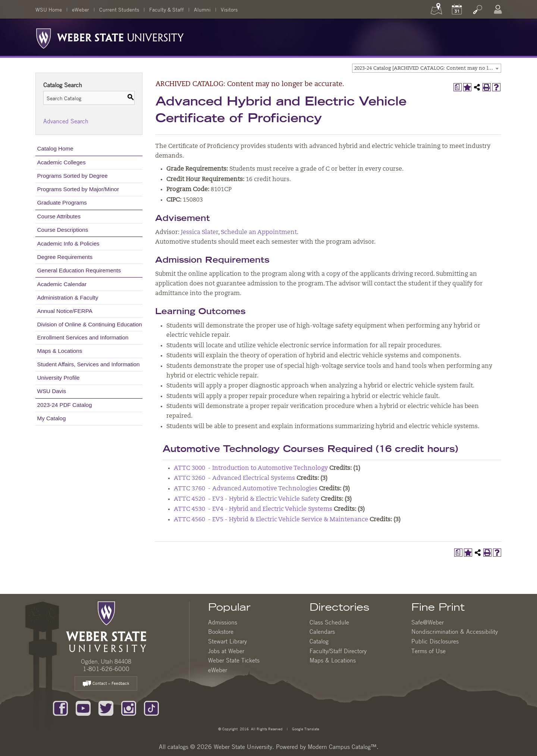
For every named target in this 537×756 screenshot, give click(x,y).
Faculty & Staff (167, 9)
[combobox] (427, 68)
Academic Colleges (62, 162)
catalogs (178, 747)
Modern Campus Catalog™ (342, 747)
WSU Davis (52, 391)
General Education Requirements (79, 270)
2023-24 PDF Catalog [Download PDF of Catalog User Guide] (65, 405)
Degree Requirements (65, 257)
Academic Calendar (62, 284)
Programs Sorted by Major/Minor (78, 189)
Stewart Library (227, 641)
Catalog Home (55, 148)
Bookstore (221, 632)
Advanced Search (66, 121)
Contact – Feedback (106, 684)
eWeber (81, 9)
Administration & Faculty (68, 298)
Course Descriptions (63, 230)
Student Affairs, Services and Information (89, 364)
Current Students (119, 9)
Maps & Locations (60, 351)
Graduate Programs (62, 203)
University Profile (59, 378)
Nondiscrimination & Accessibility (455, 632)
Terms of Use (428, 651)
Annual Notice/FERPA (65, 311)
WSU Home (49, 9)
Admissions (223, 622)
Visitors (229, 9)
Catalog (319, 641)
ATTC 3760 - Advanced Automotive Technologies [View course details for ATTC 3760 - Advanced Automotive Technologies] (246, 489)
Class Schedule (329, 622)
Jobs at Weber (226, 651)
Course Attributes (59, 216)
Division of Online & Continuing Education (90, 324)
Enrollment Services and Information (83, 337)
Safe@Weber (428, 622)
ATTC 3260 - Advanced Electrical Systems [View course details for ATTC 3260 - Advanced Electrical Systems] (234, 478)
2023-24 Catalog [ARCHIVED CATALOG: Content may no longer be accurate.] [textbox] (428, 68)
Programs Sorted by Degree (73, 176)
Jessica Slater (200, 233)
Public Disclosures (435, 641)
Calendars (322, 632)
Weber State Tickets (234, 660)
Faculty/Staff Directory (338, 651)
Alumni (202, 9)
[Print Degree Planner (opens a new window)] (458, 87)
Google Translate (305, 729)
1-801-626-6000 (106, 669)
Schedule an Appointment (259, 233)
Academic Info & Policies (68, 243)
